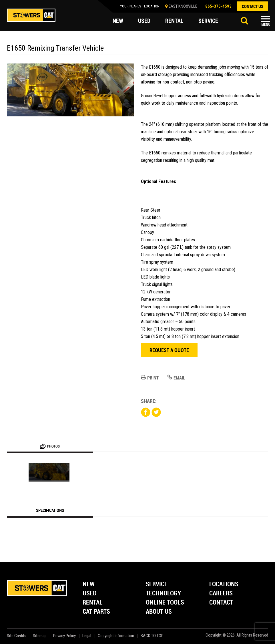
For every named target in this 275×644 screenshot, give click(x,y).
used (144, 21)
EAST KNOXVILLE (183, 6)
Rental (93, 603)
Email (176, 378)
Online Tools (165, 603)
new (118, 21)
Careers (221, 594)
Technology (163, 594)
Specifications (50, 510)
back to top (153, 636)
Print (150, 378)
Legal (87, 636)
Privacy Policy (64, 636)
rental (174, 21)
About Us (159, 612)
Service (157, 584)
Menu (266, 25)
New (89, 584)
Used (90, 594)
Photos (50, 446)
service (208, 21)
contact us (253, 6)
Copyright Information (116, 636)
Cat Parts (96, 612)
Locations (224, 584)
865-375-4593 (218, 6)
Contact (221, 603)
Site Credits (17, 636)
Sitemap (40, 636)
